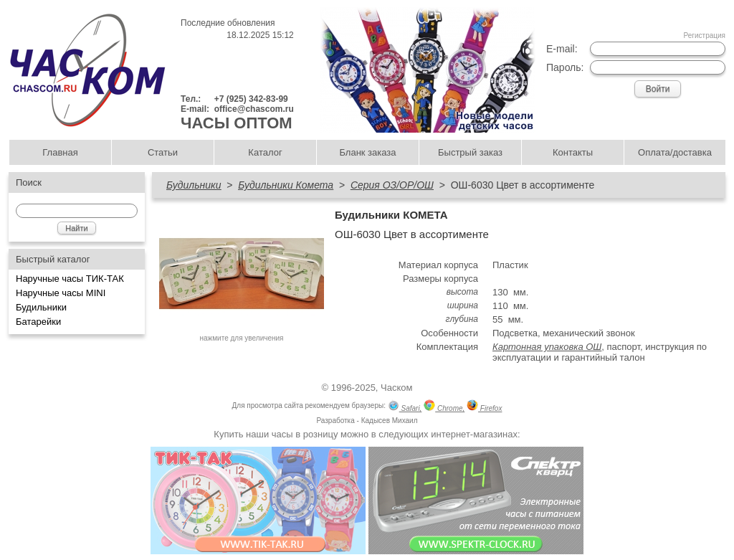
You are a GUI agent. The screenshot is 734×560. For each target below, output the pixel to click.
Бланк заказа (367, 152)
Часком (396, 388)
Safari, (405, 407)
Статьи (163, 152)
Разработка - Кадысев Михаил (367, 421)
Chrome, (444, 407)
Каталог (265, 152)
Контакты (573, 152)
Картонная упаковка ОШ (547, 347)
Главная (60, 152)
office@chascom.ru (254, 109)
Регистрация (705, 35)
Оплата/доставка (675, 152)
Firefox (484, 407)
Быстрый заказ (470, 152)
